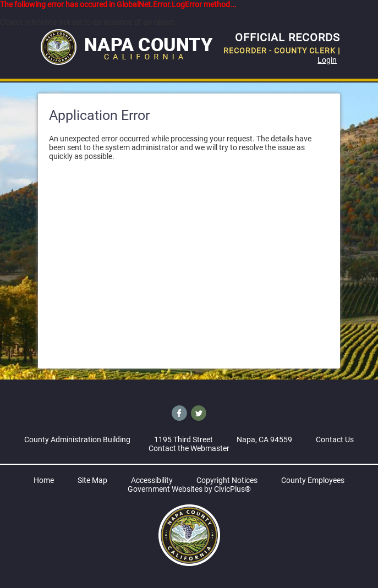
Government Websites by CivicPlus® (189, 489)
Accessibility (152, 480)
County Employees (313, 480)
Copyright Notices (227, 480)
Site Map (92, 480)
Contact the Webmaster (189, 448)
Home (44, 480)
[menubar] (189, 82)
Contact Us (335, 439)
